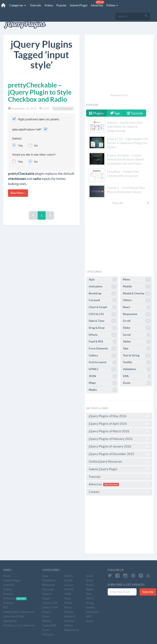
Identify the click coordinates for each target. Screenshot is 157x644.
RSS (5, 607)
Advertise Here (119, 95)
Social (137, 335)
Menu (137, 280)
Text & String (137, 356)
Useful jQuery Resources (119, 461)
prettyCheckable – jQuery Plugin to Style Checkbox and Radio (40, 92)
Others (137, 300)
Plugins (96, 113)
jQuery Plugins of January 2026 (119, 446)
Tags (115, 113)
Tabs (137, 349)
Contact (119, 492)
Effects (103, 335)
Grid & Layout (103, 362)
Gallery (103, 356)
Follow (112, 5)
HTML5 (103, 369)
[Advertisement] (119, 65)
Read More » (18, 193)
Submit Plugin (79, 5)
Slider (137, 328)
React (137, 307)
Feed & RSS (103, 342)
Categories (18, 5)
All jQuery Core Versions (19, 625)
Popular (62, 5)
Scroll (137, 321)
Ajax (103, 280)
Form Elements (63, 108)
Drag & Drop (103, 328)
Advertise (98, 4)
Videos (49, 5)
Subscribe (148, 592)
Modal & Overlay (137, 294)
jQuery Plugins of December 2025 (119, 454)
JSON (103, 376)
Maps (103, 383)
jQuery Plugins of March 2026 (119, 431)
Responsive (137, 314)
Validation (137, 369)
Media (103, 390)
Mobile (137, 287)
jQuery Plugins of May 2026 (119, 416)
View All (131, 203)
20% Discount (111, 485)
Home (7, 576)
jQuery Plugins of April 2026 (119, 424)
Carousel (103, 300)
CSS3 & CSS (103, 314)
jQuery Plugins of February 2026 (119, 439)
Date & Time (103, 321)
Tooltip (137, 362)
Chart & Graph (103, 307)
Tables (137, 342)
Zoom (137, 383)
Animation (103, 287)
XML (137, 376)
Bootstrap (103, 294)
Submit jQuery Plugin (119, 469)
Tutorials (35, 5)
